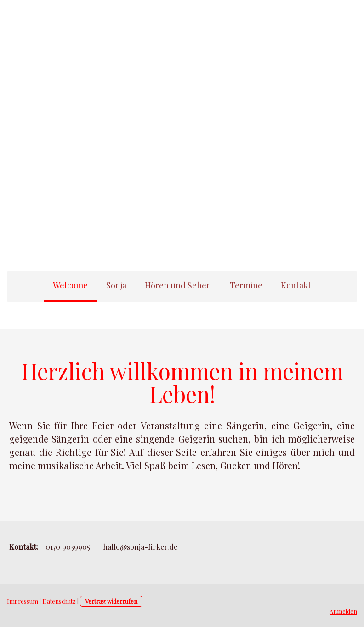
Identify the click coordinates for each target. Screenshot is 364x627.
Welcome (70, 285)
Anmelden (343, 611)
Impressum (23, 601)
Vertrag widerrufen (111, 601)
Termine (246, 285)
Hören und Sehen (178, 285)
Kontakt (296, 285)
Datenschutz (59, 601)
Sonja (116, 285)
